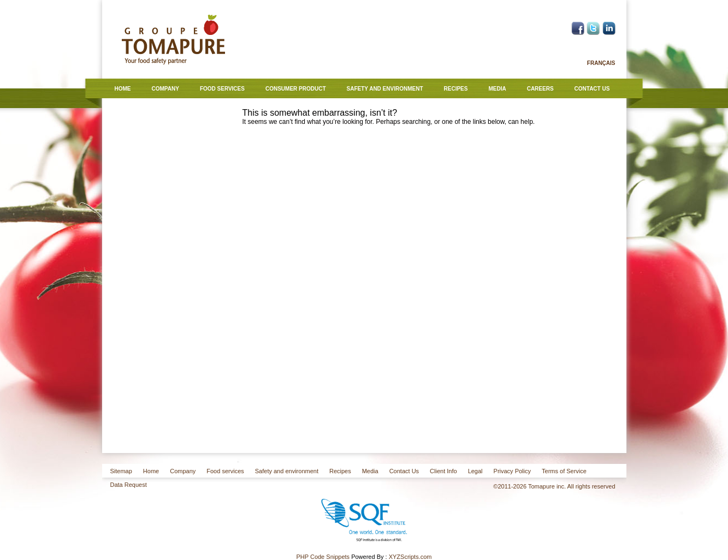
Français (601, 63)
